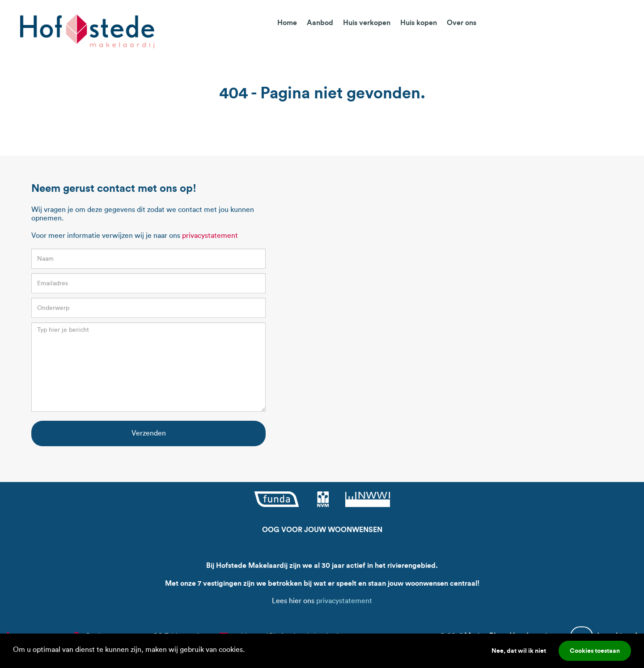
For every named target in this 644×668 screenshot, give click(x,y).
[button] (248, 651)
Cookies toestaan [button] (595, 651)
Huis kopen (419, 22)
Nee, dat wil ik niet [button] (519, 651)
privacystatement (210, 235)
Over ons (462, 22)
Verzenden (149, 433)
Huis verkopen (367, 22)
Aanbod (320, 22)
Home (287, 22)
